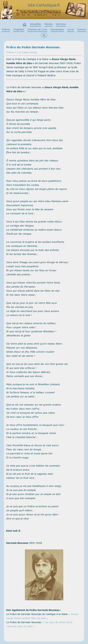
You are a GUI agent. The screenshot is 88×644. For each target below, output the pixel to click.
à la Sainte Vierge (27, 53)
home (25, 25)
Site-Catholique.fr (44, 6)
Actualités (36, 24)
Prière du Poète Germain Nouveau (33, 48)
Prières (6, 30)
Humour (82, 30)
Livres (71, 30)
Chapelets (19, 30)
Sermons (61, 24)
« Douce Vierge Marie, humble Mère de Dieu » (42, 617)
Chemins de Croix (37, 30)
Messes (48, 24)
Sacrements (57, 30)
